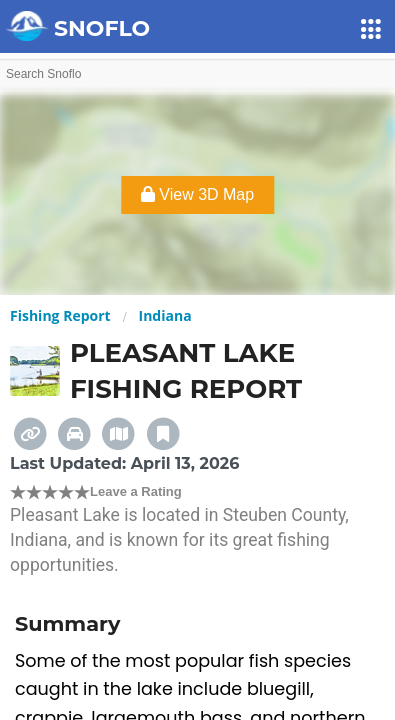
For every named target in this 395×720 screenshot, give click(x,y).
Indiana (165, 315)
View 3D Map (197, 194)
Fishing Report (60, 315)
